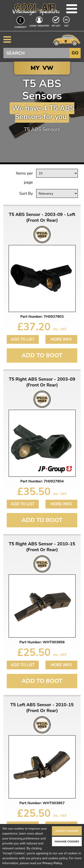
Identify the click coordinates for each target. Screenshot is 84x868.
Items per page (24, 178)
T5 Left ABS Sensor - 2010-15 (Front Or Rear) (42, 708)
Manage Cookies (67, 841)
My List (56, 26)
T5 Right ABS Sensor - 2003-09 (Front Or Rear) (42, 382)
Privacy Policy (52, 863)
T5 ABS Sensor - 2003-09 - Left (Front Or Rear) (42, 218)
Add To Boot (42, 355)
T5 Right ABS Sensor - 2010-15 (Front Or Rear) (42, 547)
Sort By (26, 193)
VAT (67, 26)
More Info (61, 339)
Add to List (23, 339)
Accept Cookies (67, 831)
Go (75, 53)
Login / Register (39, 26)
